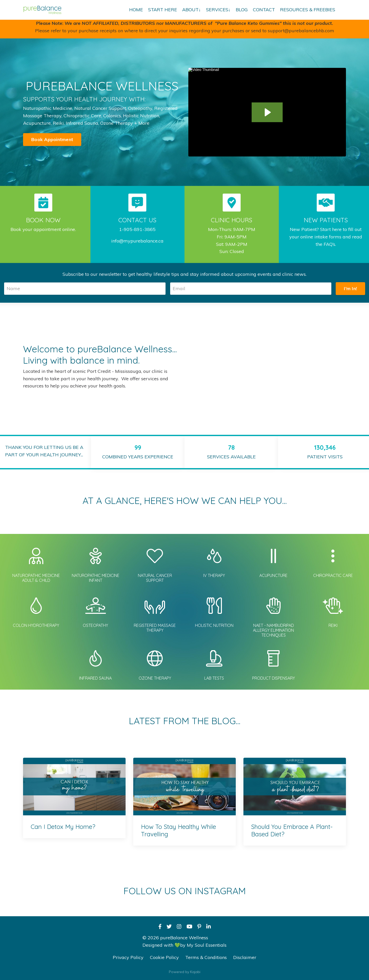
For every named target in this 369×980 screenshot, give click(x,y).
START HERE (163, 10)
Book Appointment (52, 139)
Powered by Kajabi (185, 972)
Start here (331, 229)
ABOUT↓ (192, 10)
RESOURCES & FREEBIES (308, 10)
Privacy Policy (128, 957)
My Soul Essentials (207, 945)
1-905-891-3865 (137, 229)
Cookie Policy (164, 957)
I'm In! (350, 288)
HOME (136, 10)
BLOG (242, 10)
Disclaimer (245, 957)
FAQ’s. (330, 244)
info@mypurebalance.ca (137, 241)
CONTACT (264, 10)
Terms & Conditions (206, 957)
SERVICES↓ (218, 10)
